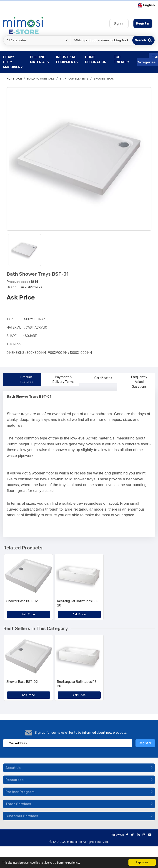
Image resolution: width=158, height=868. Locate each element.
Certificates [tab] (98, 378)
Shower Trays (104, 79)
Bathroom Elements (74, 79)
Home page (14, 79)
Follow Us (117, 835)
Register (145, 743)
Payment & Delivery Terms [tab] (60, 379)
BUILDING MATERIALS (41, 79)
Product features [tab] (20, 379)
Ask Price (21, 297)
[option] (79, 159)
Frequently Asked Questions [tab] (134, 382)
